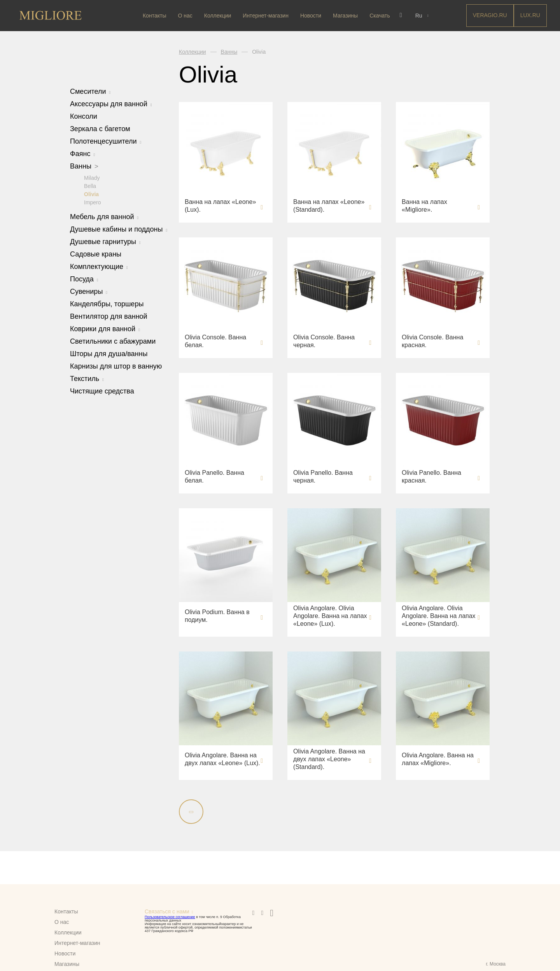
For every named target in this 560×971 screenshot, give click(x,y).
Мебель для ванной (104, 216)
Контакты (155, 16)
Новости (311, 16)
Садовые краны (96, 254)
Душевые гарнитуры (105, 241)
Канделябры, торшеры (107, 304)
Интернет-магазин (266, 16)
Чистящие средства (102, 391)
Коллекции (218, 16)
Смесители (90, 91)
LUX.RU (530, 15)
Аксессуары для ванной (111, 104)
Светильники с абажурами (113, 341)
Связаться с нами (167, 911)
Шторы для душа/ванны (109, 353)
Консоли (84, 116)
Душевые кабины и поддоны (119, 229)
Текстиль (87, 378)
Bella (90, 186)
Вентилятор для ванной (109, 316)
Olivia (91, 194)
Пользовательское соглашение (170, 917)
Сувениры (89, 291)
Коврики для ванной (105, 328)
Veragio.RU (490, 15)
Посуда (84, 279)
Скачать (381, 16)
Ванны (84, 166)
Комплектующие (99, 266)
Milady (92, 177)
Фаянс (82, 154)
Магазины (346, 16)
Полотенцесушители (106, 141)
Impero (93, 202)
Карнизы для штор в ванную (116, 366)
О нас (186, 16)
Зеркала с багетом (100, 129)
